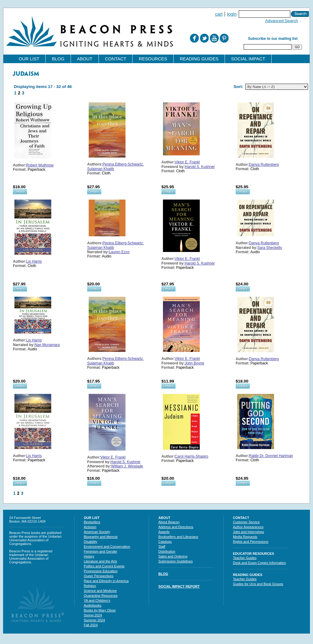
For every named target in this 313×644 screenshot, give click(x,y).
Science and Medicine (100, 591)
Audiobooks (93, 605)
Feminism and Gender (100, 551)
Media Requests (245, 537)
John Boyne (194, 363)
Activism (90, 527)
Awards (164, 532)
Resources (153, 59)
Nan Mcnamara (47, 345)
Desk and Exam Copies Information (259, 563)
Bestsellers (92, 522)
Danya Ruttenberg (264, 165)
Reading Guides (199, 59)
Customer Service (246, 522)
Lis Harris (34, 261)
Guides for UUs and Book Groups (258, 584)
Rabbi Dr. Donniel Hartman (271, 456)
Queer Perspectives (99, 576)
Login (232, 14)
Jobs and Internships (249, 532)
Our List (29, 59)
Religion (90, 586)
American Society (97, 532)
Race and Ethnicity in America (106, 581)
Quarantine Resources (101, 596)
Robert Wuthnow (40, 165)
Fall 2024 (91, 625)
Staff (162, 547)
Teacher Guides (245, 558)
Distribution (167, 551)
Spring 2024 (93, 615)
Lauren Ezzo (119, 252)
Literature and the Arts (100, 561)
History (89, 556)
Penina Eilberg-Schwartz (123, 164)
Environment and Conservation (107, 547)
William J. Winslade (127, 466)
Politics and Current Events (104, 566)
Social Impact (248, 59)
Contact (116, 59)
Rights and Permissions (251, 542)
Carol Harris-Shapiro (191, 456)
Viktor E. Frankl (187, 162)
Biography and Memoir (101, 537)
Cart (219, 14)
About (85, 59)
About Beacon (169, 522)
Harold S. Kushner (200, 167)
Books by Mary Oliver (100, 610)
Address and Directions (176, 527)
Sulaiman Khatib (100, 169)
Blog (58, 59)
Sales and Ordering (173, 556)
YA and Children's (97, 600)
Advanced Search (282, 21)
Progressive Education (101, 571)
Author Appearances (248, 527)
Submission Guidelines (176, 561)
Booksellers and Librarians (178, 537)
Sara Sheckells (270, 248)
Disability (91, 542)
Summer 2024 (94, 620)
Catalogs (165, 542)
